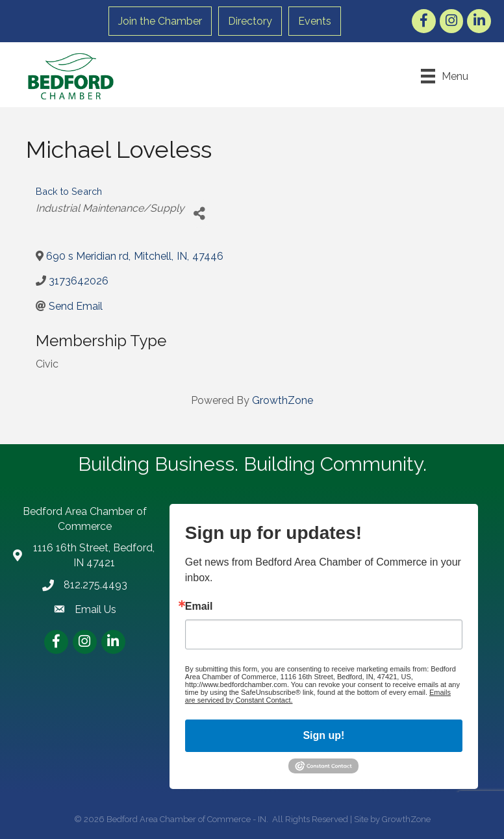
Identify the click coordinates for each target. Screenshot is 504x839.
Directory (250, 21)
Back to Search (69, 191)
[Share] (199, 213)
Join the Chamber (160, 21)
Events (315, 21)
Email (199, 607)
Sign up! (323, 735)
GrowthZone (283, 400)
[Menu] (445, 76)
